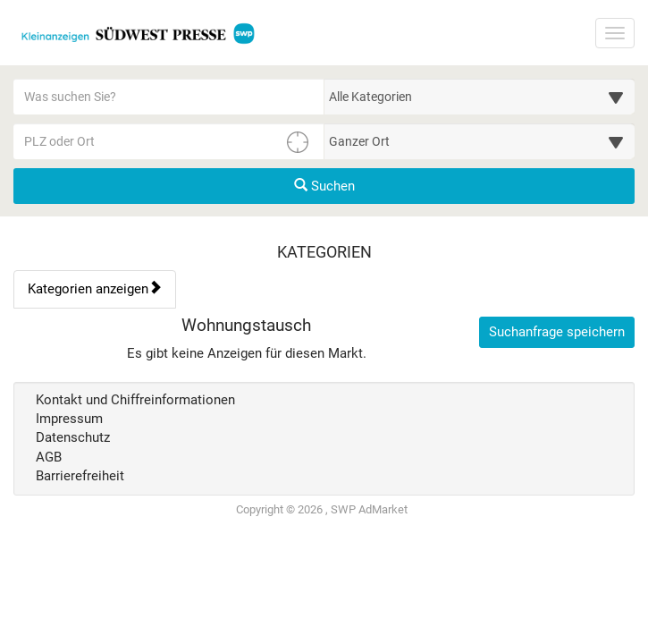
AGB (49, 457)
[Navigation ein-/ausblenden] (615, 33)
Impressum (69, 419)
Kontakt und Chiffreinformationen (135, 400)
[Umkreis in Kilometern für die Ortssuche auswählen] (480, 141)
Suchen (324, 186)
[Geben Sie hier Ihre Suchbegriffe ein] (169, 97)
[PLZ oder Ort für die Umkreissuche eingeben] (169, 141)
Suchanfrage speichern (557, 332)
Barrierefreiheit (80, 476)
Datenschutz (73, 437)
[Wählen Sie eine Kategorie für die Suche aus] (480, 97)
